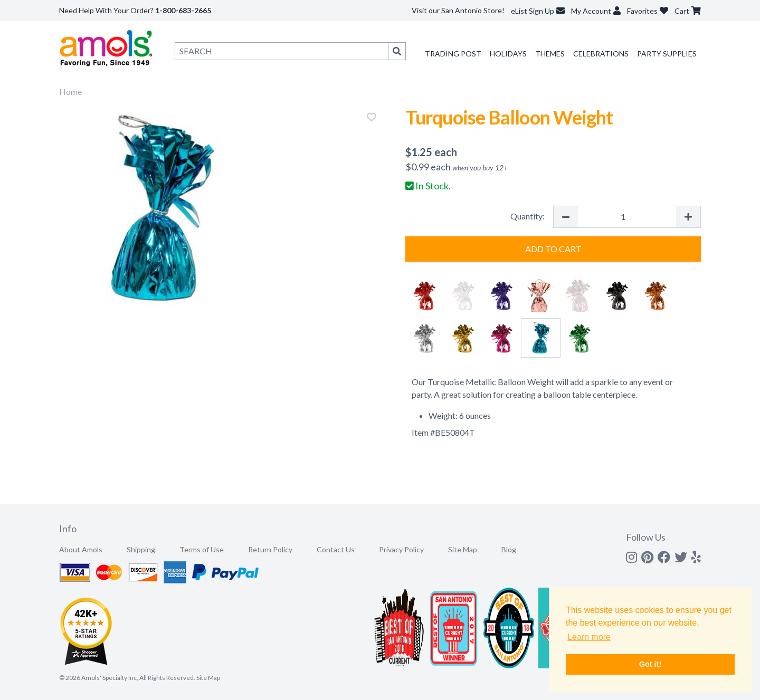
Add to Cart (553, 249)
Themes (550, 54)
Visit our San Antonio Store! (458, 10)
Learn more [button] (589, 637)
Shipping (141, 549)
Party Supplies (667, 54)
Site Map (463, 549)
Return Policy (270, 549)
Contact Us (336, 549)
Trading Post (453, 54)
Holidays (508, 54)
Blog (509, 549)
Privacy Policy (401, 549)
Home (70, 92)
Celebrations (601, 54)
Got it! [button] (650, 664)
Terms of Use (202, 549)
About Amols (81, 549)
